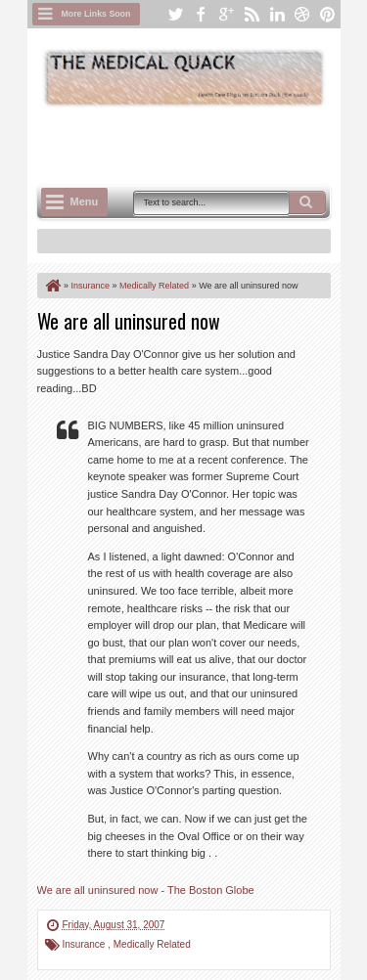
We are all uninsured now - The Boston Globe (146, 890)
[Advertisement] (202, 144)
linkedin (277, 14)
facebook (201, 14)
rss (252, 14)
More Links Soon (96, 14)
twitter (175, 14)
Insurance (86, 944)
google (226, 14)
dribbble (302, 14)
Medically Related (152, 944)
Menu (85, 201)
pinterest (328, 14)
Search (307, 202)
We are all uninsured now (129, 321)
